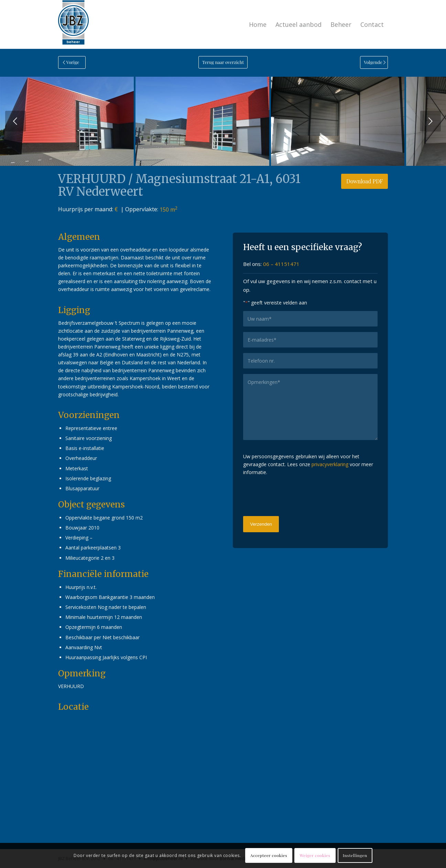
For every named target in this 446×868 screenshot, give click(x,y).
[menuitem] (258, 24)
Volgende (431, 121)
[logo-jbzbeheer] (73, 24)
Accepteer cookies (269, 855)
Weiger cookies (315, 855)
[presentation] (295, 495)
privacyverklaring (330, 464)
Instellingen (355, 855)
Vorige (15, 121)
